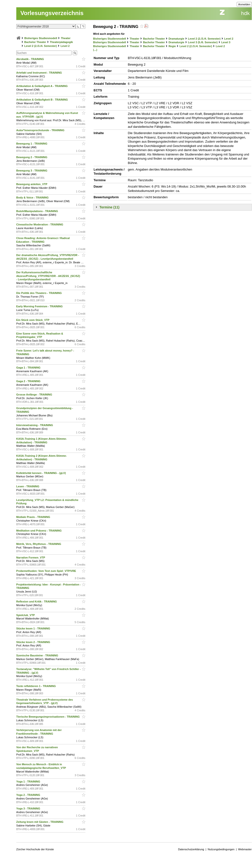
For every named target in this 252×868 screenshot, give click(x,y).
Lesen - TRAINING (28, 486)
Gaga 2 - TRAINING (29, 381)
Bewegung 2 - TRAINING (32, 157)
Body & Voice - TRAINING (33, 198)
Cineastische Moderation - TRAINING (40, 224)
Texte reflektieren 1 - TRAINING (36, 686)
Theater (66, 38)
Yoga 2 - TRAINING (29, 795)
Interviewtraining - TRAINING (35, 425)
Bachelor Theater (35, 42)
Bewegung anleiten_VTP (32, 184)
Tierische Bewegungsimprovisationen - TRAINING (48, 717)
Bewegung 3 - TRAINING (32, 171)
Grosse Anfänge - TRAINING (35, 395)
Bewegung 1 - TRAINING (32, 144)
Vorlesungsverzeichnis (52, 13)
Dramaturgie (176, 39)
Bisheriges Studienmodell (41, 38)
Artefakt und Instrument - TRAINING (40, 73)
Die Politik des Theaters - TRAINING (39, 293)
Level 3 (226, 42)
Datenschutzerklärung (191, 849)
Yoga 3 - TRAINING (29, 808)
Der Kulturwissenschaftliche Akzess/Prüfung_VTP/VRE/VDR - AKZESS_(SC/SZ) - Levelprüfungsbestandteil (48, 276)
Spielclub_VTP (26, 615)
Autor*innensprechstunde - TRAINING (41, 130)
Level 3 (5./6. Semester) (203, 42)
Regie (172, 46)
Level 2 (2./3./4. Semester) (41, 46)
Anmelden (244, 4)
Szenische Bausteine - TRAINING (38, 655)
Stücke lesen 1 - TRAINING (34, 628)
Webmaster (245, 849)
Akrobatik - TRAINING (31, 59)
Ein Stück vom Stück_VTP (33, 320)
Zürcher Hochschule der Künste (35, 849)
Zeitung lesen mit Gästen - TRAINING (40, 822)
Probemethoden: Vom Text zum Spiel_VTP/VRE (47, 571)
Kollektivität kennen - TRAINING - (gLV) (41, 473)
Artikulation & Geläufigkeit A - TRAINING (42, 86)
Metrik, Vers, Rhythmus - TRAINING (39, 544)
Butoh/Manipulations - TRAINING (38, 211)
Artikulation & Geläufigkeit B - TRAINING (42, 100)
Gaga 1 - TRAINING (29, 368)
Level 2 (65, 46)
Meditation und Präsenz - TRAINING (39, 531)
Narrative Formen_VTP (31, 558)
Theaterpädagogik (61, 42)
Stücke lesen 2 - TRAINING (34, 642)
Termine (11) (109, 207)
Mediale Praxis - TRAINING (34, 517)
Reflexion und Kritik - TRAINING (37, 602)
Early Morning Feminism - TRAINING (40, 306)
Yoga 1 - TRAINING (29, 782)
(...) (95, 50)
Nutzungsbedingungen (221, 849)
